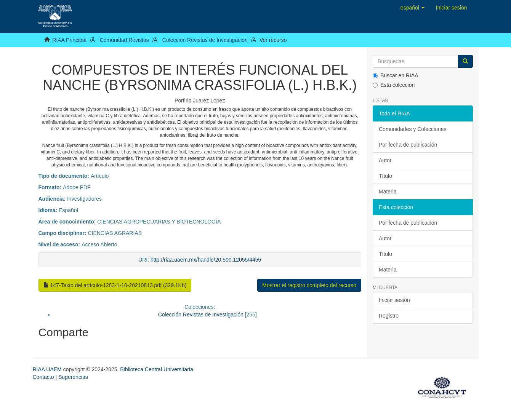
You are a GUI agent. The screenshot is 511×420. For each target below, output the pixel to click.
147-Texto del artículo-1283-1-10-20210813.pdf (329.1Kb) (115, 285)
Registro (389, 316)
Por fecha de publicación (408, 145)
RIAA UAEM (48, 369)
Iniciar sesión (394, 300)
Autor (385, 160)
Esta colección (394, 85)
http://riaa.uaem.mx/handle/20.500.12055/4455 (206, 260)
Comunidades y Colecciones (412, 129)
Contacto (43, 377)
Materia (388, 192)
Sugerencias (73, 377)
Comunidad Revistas (124, 40)
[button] (412, 8)
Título (385, 176)
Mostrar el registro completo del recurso (309, 285)
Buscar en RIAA (396, 75)
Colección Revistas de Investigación (205, 40)
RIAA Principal (69, 40)
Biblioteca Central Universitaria (156, 369)
